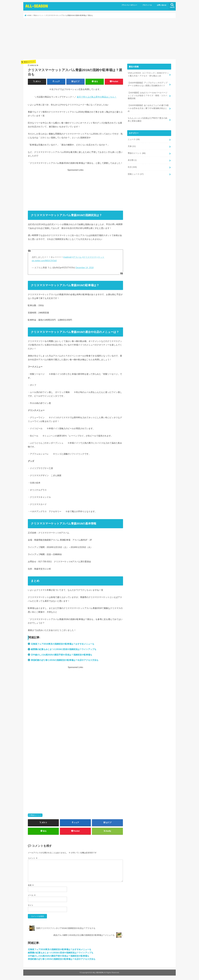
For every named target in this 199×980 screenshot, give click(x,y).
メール (32, 895)
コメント (33, 858)
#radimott (67, 257)
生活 (132, 167)
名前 (31, 885)
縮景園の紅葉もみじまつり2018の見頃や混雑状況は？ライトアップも (64, 649)
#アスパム (77, 257)
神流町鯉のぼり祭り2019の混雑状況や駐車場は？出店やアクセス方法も (65, 660)
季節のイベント (36, 815)
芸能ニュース (136, 174)
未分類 (132, 160)
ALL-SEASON (37, 6)
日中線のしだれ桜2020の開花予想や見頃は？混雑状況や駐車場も (62, 655)
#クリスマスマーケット (93, 257)
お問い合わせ (162, 5)
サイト (31, 905)
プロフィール (147, 5)
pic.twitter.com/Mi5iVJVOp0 (44, 261)
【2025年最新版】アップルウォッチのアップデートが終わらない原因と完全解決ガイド (148, 84)
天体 (132, 146)
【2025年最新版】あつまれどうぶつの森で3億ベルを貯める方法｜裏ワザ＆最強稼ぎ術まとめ (148, 108)
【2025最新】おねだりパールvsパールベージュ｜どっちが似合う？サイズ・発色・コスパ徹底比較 (148, 95)
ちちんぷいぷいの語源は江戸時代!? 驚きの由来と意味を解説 (147, 119)
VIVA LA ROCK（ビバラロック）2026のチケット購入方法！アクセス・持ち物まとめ (148, 74)
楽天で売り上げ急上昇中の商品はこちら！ (97, 97)
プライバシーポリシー (129, 5)
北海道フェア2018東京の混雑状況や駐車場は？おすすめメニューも (63, 644)
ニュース (134, 139)
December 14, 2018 (85, 268)
